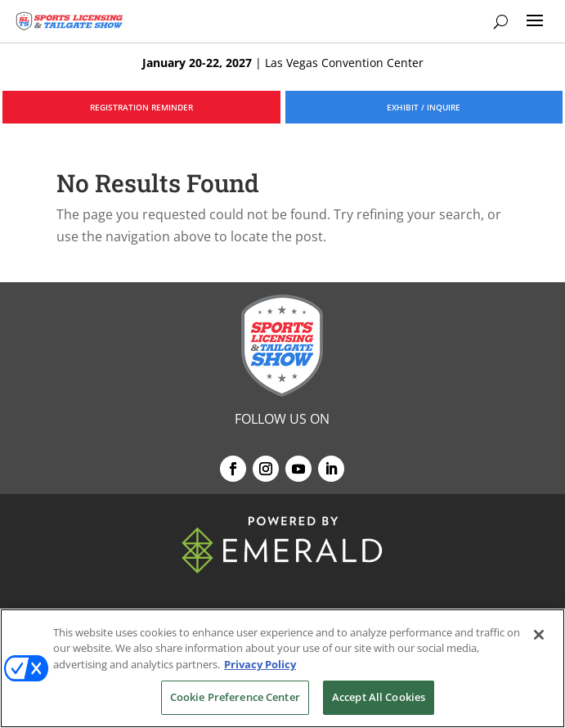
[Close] (539, 635)
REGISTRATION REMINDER (141, 107)
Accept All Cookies (379, 697)
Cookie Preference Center (235, 697)
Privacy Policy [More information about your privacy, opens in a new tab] (260, 664)
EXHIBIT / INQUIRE (424, 107)
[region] (282, 668)
